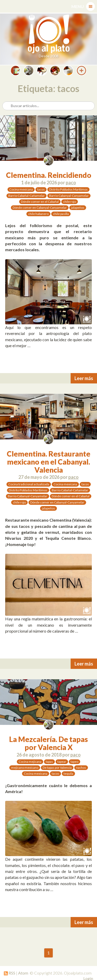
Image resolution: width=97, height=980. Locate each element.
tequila (68, 773)
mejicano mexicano (25, 768)
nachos (81, 768)
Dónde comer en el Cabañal (40, 202)
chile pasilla (61, 214)
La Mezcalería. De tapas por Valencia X (48, 743)
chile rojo (70, 202)
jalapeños (78, 208)
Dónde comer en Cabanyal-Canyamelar (40, 208)
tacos (41, 189)
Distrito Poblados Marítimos (68, 189)
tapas (49, 762)
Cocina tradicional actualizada (29, 484)
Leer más (84, 378)
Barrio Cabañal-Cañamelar (27, 196)
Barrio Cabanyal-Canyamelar (69, 196)
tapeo (74, 762)
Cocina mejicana (30, 762)
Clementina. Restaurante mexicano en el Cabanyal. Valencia (48, 462)
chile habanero (38, 214)
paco (71, 183)
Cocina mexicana (21, 189)
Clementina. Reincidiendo (49, 175)
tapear (62, 762)
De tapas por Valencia (57, 768)
